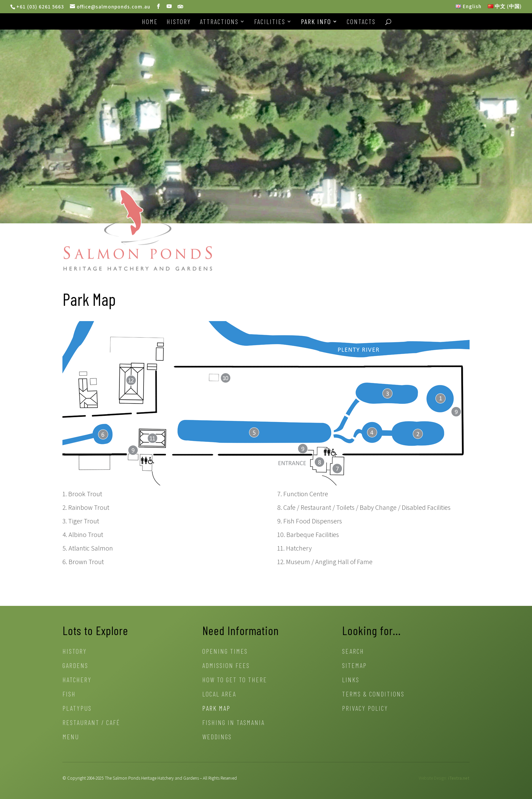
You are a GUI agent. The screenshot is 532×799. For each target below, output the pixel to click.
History (179, 22)
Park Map (216, 709)
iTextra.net (459, 778)
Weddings (217, 737)
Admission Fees (226, 666)
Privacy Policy (365, 709)
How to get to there (235, 680)
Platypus (77, 709)
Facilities (270, 22)
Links (351, 680)
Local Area (219, 695)
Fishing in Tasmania (233, 723)
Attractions (219, 22)
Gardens (75, 666)
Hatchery (77, 680)
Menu (71, 737)
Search (353, 652)
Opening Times (225, 652)
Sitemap (354, 666)
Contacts (361, 22)
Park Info (316, 22)
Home (150, 22)
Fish (69, 695)
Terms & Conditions (373, 695)
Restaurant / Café (91, 723)
